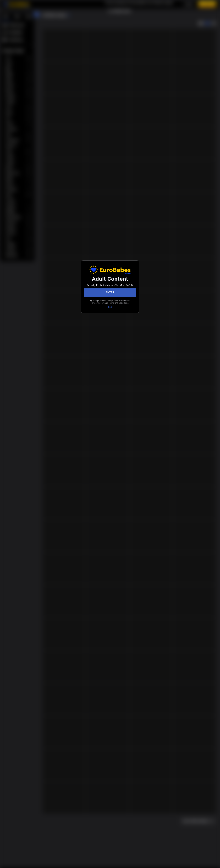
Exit (110, 309)
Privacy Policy (115, 302)
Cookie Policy (100, 302)
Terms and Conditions (110, 305)
